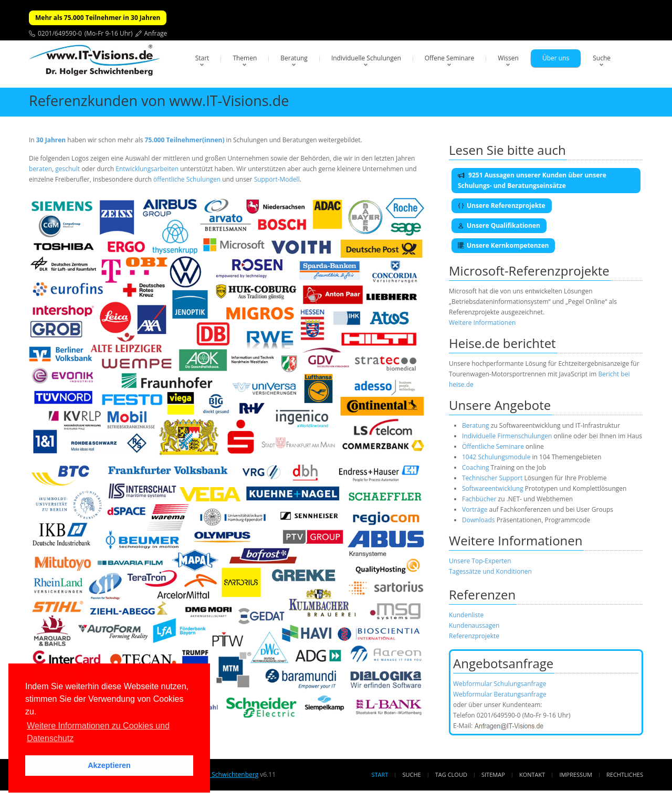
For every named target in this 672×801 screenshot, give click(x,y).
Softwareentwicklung (493, 488)
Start (202, 58)
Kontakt (532, 774)
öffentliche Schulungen (187, 179)
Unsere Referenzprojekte (502, 205)
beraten (40, 169)
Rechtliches (625, 774)
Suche (602, 58)
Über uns (556, 58)
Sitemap (493, 774)
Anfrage (156, 33)
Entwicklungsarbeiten (148, 169)
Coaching (475, 467)
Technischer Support (492, 478)
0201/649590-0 (60, 33)
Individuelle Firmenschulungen (507, 436)
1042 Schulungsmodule (497, 457)
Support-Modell (277, 179)
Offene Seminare (450, 58)
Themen (245, 58)
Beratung (294, 58)
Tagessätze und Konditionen (490, 571)
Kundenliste (466, 615)
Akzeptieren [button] (109, 765)
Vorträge (475, 509)
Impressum (575, 774)
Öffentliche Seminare (493, 446)
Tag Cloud (451, 774)
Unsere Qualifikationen (499, 225)
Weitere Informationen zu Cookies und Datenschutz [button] (98, 732)
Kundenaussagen (474, 625)
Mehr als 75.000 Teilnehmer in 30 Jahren (98, 18)
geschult (67, 169)
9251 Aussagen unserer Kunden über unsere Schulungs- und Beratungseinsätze (532, 180)
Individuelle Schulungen (366, 58)
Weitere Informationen (482, 323)
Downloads (479, 520)
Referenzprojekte (474, 636)
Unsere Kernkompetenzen (503, 245)
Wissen (508, 58)
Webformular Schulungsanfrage (500, 684)
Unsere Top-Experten (480, 561)
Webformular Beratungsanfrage (500, 694)
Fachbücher (479, 499)
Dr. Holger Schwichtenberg (219, 774)
